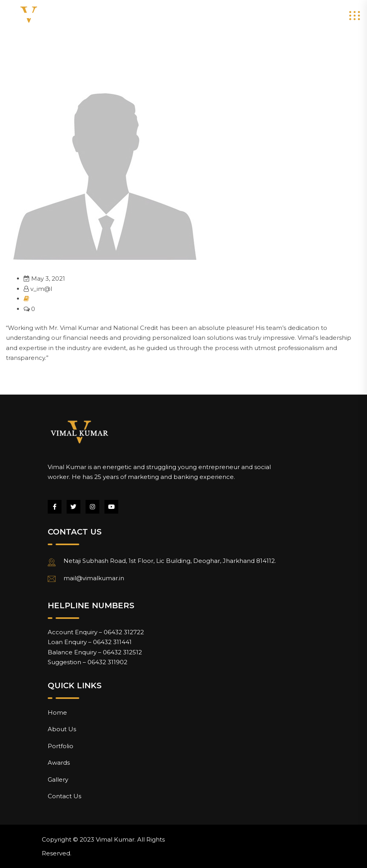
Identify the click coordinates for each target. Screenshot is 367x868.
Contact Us (64, 796)
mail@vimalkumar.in (94, 578)
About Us (62, 729)
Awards (59, 763)
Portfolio (61, 746)
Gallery (58, 780)
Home (57, 712)
